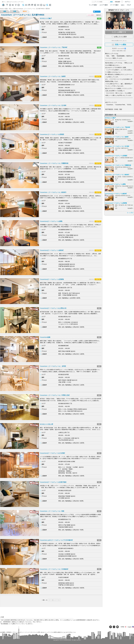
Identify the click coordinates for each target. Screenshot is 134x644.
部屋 (15, 11)
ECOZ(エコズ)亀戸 (46, 18)
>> (59, 600)
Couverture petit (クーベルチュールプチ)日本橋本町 (56, 540)
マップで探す (93, 5)
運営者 (25, 11)
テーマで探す (114, 5)
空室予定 (98, 76)
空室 (99, 18)
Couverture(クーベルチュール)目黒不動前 (53, 482)
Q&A (123, 5)
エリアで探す (104, 5)
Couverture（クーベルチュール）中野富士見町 (55, 395)
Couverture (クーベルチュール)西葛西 (52, 134)
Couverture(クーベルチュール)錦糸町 (52, 250)
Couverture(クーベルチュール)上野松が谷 (53, 308)
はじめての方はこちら (70, 632)
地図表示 (99, 15)
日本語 (124, 627)
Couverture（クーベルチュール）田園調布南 (54, 163)
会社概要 (3, 632)
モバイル (33, 632)
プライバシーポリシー (19, 632)
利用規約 (9, 632)
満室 (99, 308)
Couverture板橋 (45, 337)
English (131, 627)
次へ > (54, 600)
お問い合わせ (41, 632)
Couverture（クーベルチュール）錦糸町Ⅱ (53, 192)
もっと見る (130, 213)
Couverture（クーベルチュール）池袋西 (53, 76)
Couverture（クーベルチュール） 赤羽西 (53, 366)
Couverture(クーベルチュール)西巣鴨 (52, 279)
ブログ (129, 5)
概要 (5, 11)
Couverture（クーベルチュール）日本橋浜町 (54, 569)
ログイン (128, 2)
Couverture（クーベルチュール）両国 (52, 511)
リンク (28, 632)
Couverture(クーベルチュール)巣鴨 (51, 221)
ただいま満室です (119, 32)
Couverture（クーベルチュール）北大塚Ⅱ (53, 105)
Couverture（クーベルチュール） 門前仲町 (54, 47)
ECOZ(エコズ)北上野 (47, 424)
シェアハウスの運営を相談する (54, 632)
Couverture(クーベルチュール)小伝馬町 (53, 453)
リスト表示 (91, 15)
